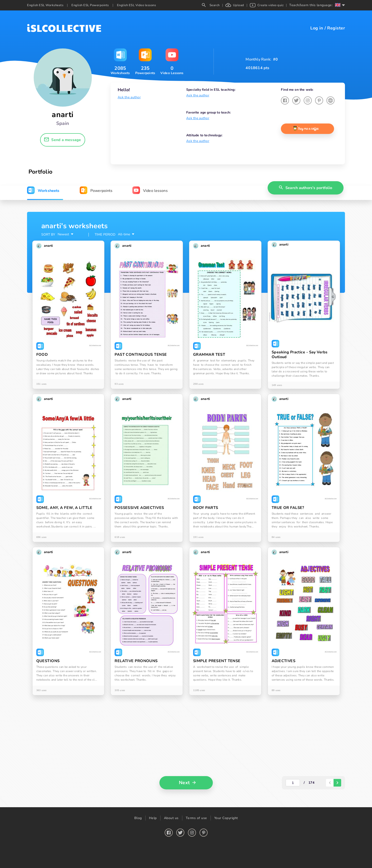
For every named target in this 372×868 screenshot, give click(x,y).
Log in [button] (317, 28)
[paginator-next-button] (337, 783)
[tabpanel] (186, 510)
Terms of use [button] (196, 818)
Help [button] (153, 818)
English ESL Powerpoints (90, 5)
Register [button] (336, 28)
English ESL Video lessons (137, 5)
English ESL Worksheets (45, 5)
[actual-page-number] (293, 783)
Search (211, 5)
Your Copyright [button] (226, 818)
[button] (63, 140)
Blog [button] (138, 818)
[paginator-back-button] (330, 783)
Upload (235, 5)
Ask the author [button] (129, 97)
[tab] (43, 191)
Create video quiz (267, 5)
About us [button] (171, 818)
